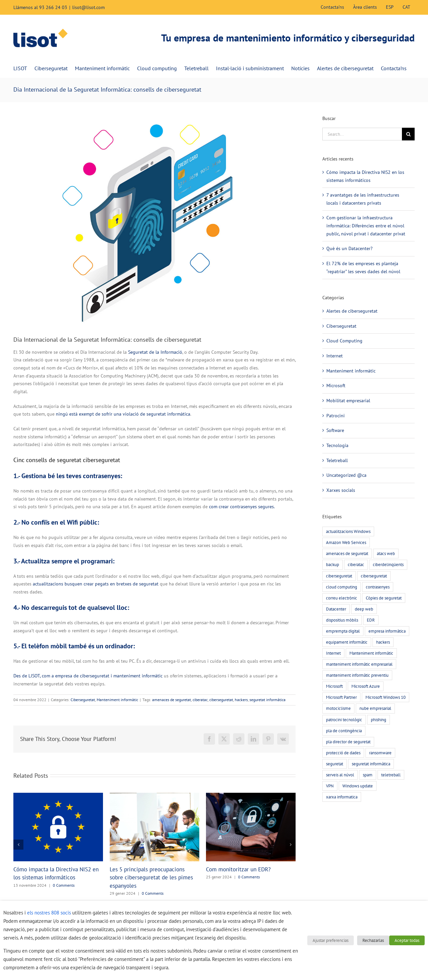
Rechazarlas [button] (373, 940)
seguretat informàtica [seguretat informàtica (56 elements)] (371, 764)
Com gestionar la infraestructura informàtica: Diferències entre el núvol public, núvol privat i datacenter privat (366, 226)
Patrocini (336, 416)
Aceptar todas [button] (407, 940)
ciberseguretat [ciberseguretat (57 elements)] (339, 576)
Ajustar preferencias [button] (331, 940)
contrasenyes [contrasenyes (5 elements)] (378, 587)
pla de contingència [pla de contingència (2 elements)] (344, 731)
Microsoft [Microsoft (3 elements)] (334, 686)
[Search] (408, 134)
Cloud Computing (344, 341)
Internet (335, 356)
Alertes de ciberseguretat (352, 311)
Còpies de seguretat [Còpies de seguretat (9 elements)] (384, 598)
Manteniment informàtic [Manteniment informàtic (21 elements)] (371, 653)
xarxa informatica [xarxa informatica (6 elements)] (342, 797)
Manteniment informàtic (117, 700)
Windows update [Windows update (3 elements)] (358, 786)
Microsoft (336, 386)
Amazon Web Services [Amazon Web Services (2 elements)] (346, 542)
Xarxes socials (341, 490)
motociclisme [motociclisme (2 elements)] (338, 708)
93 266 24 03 (53, 7)
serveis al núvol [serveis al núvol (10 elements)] (340, 775)
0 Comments (64, 885)
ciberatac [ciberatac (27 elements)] (356, 564)
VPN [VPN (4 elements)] (330, 786)
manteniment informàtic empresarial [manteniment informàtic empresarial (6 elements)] (359, 664)
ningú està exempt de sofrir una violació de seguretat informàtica (123, 414)
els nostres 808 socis (49, 913)
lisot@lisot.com (88, 7)
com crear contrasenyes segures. (242, 507)
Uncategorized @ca (346, 475)
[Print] (154, 217)
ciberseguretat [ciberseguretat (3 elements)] (374, 576)
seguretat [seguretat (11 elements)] (335, 764)
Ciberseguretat (83, 700)
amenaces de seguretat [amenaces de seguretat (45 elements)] (347, 553)
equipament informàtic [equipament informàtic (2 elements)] (347, 642)
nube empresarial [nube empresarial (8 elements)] (375, 708)
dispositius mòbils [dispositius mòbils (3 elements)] (342, 620)
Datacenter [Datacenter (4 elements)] (336, 609)
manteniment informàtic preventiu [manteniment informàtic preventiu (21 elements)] (357, 675)
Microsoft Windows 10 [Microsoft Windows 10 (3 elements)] (386, 697)
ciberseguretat (221, 700)
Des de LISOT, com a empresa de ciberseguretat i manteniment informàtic (88, 676)
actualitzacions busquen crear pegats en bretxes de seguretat (96, 584)
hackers (241, 700)
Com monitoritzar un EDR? (238, 869)
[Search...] (362, 134)
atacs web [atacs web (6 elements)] (386, 553)
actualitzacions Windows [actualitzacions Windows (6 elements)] (348, 531)
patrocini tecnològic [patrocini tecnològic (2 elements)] (344, 720)
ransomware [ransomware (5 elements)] (380, 753)
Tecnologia (337, 445)
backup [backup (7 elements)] (333, 564)
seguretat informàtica (267, 700)
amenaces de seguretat (172, 700)
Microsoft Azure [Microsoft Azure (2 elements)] (366, 686)
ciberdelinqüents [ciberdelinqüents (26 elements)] (388, 564)
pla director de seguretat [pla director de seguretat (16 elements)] (348, 742)
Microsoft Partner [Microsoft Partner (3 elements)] (341, 697)
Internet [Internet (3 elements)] (333, 653)
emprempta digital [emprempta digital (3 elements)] (343, 631)
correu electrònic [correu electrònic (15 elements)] (342, 598)
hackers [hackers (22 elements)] (383, 642)
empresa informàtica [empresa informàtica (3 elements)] (387, 631)
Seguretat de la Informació (155, 352)
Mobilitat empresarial (348, 401)
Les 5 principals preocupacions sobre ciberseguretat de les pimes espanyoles (151, 878)
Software (335, 430)
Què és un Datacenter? (349, 248)
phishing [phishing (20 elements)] (379, 720)
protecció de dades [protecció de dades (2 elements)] (343, 753)
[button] (18, 845)
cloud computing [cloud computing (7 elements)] (342, 587)
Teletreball (337, 460)
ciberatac (200, 700)
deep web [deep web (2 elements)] (364, 609)
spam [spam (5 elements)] (368, 775)
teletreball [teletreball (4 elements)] (391, 775)
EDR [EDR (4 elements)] (371, 620)
